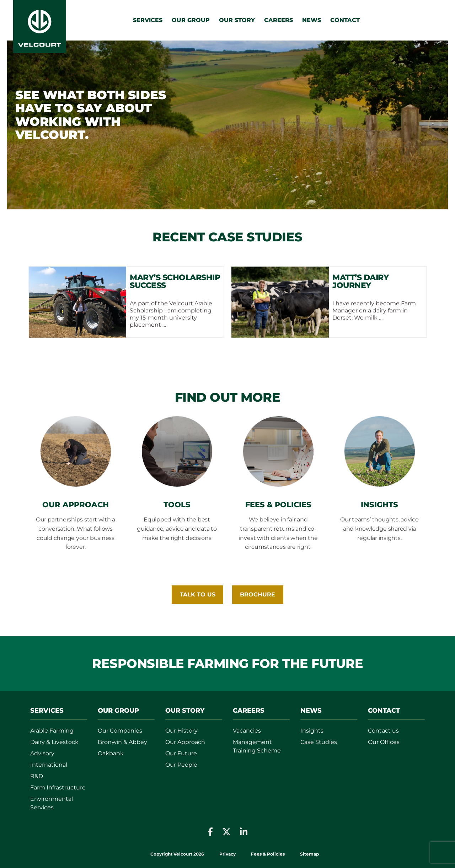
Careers (279, 20)
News (312, 20)
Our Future (181, 753)
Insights (312, 731)
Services (148, 20)
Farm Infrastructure (58, 787)
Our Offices (384, 742)
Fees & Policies (268, 854)
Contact (345, 20)
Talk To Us (198, 594)
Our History (181, 731)
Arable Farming (52, 731)
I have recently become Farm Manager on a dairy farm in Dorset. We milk (374, 310)
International (49, 765)
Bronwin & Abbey (122, 742)
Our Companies (120, 731)
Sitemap (309, 854)
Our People (181, 765)
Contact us (383, 731)
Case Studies (319, 742)
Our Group (191, 20)
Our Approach (185, 742)
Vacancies (247, 731)
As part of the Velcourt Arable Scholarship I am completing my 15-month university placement (171, 314)
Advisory (42, 753)
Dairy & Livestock (54, 742)
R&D (37, 776)
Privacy (227, 854)
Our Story (237, 20)
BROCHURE (258, 594)
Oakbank (111, 753)
